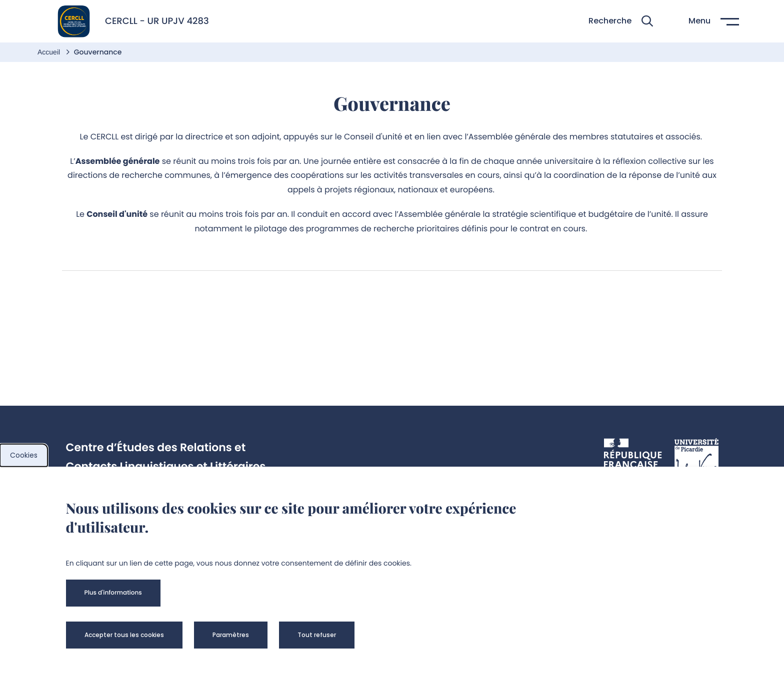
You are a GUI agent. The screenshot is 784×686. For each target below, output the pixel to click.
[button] (621, 21)
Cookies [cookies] (24, 455)
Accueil (50, 52)
